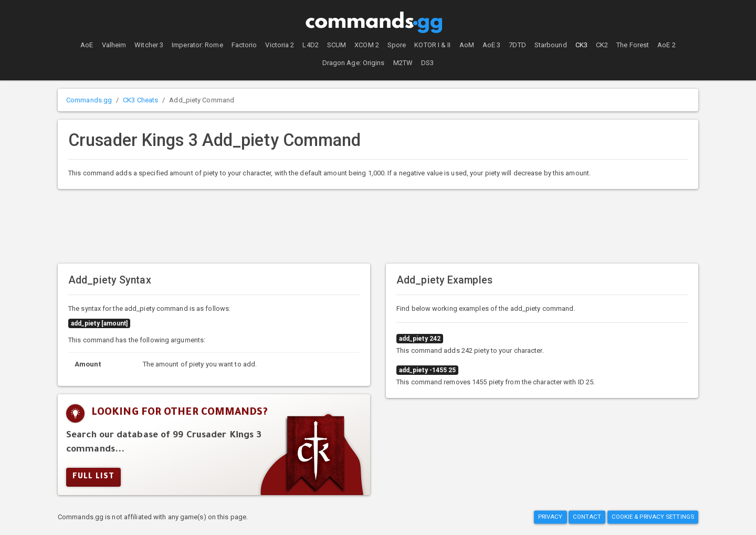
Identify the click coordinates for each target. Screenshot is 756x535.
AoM (467, 45)
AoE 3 (492, 45)
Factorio (244, 45)
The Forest (633, 45)
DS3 (427, 63)
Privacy (550, 517)
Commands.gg (89, 100)
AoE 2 (666, 45)
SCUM (337, 45)
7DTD (517, 45)
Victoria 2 (280, 45)
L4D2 (310, 45)
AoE (87, 45)
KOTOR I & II (432, 45)
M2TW (403, 63)
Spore (397, 45)
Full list (93, 477)
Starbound (551, 45)
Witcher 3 (149, 45)
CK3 (581, 45)
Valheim (114, 45)
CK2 (602, 45)
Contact (587, 517)
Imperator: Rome (197, 45)
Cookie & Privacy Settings (653, 517)
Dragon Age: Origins (354, 63)
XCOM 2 (367, 45)
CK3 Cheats (140, 100)
